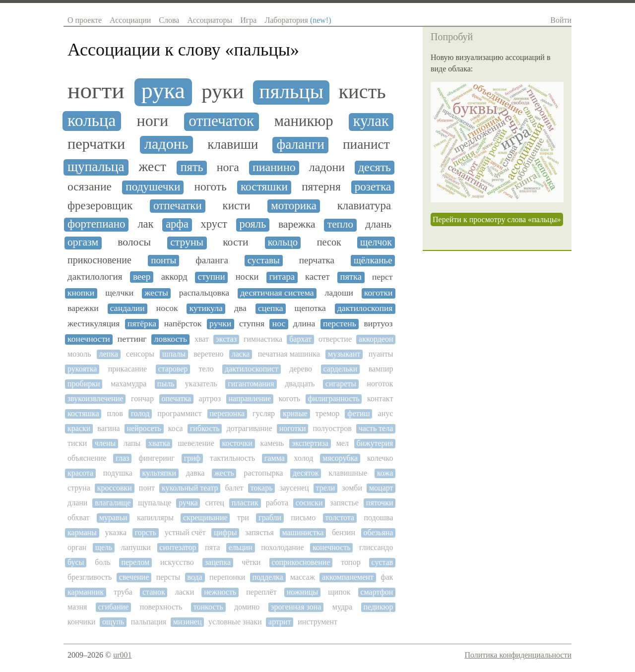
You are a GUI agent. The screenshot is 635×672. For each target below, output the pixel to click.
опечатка (176, 398)
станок (154, 592)
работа (277, 503)
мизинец (188, 622)
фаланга (212, 260)
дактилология (95, 276)
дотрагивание (250, 428)
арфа (177, 224)
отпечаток (221, 121)
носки (247, 277)
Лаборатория (298, 20)
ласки (185, 592)
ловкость (171, 339)
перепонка (227, 413)
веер (142, 276)
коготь (289, 398)
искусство (177, 562)
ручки (220, 324)
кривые (295, 413)
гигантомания (251, 384)
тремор (327, 413)
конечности (89, 339)
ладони (327, 167)
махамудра (128, 384)
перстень (340, 324)
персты (168, 577)
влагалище (113, 503)
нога (228, 167)
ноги (152, 121)
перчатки (96, 144)
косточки (237, 443)
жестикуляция (94, 324)
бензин (344, 532)
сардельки (340, 369)
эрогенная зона (296, 607)
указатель (201, 384)
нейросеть (144, 428)
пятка (351, 277)
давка (195, 473)
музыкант (344, 354)
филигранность (333, 398)
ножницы (303, 592)
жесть (224, 473)
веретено (208, 354)
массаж (303, 577)
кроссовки (115, 488)
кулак (371, 121)
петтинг (132, 339)
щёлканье (373, 260)
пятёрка (142, 324)
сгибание (114, 607)
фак (387, 577)
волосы (134, 242)
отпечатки (178, 206)
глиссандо (376, 547)
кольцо (283, 242)
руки (222, 91)
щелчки (119, 293)
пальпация (149, 622)
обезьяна (379, 532)
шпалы (174, 354)
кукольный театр (190, 488)
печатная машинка (289, 354)
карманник (86, 592)
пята (212, 547)
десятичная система (277, 293)
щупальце (155, 503)
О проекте (85, 20)
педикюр (379, 607)
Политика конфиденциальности (518, 655)
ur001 (122, 655)
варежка (297, 224)
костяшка (83, 413)
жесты (156, 293)
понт (147, 488)
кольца (92, 120)
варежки (83, 308)
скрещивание (205, 518)
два (240, 308)
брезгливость (90, 577)
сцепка (271, 308)
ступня (252, 324)
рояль (253, 224)
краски (79, 428)
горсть (146, 532)
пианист (366, 144)
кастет (317, 277)
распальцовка (204, 293)
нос (279, 324)
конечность (332, 547)
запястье (344, 503)
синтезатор (178, 547)
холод (304, 458)
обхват (79, 518)
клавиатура (364, 206)
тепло (340, 224)
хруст (214, 224)
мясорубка (340, 458)
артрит (280, 622)
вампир (381, 369)
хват (202, 339)
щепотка (310, 308)
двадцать (300, 384)
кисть (362, 92)
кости (235, 242)
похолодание (282, 547)
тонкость (208, 607)
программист (179, 413)
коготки (379, 293)
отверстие (335, 339)
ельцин (241, 547)
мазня (77, 607)
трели (326, 488)
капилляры (155, 518)
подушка (118, 473)
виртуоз (378, 324)
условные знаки (235, 622)
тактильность (232, 458)
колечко (380, 458)
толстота (340, 518)
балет (234, 488)
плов (115, 413)
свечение (134, 577)
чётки (251, 562)
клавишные (348, 473)
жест (152, 167)
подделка (268, 577)
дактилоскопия (365, 308)
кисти (236, 206)
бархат (300, 339)
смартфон (377, 592)
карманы (82, 532)
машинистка (303, 532)
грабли (270, 518)
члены (105, 443)
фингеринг (157, 458)
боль (102, 562)
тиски (77, 443)
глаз (122, 458)
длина (304, 324)
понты (163, 260)
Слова (169, 20)
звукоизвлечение (95, 398)
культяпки (159, 473)
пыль (166, 384)
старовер (173, 369)
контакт (380, 398)
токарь (262, 488)
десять (375, 167)
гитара (282, 277)
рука (163, 91)
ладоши (339, 293)
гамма (275, 458)
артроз (210, 398)
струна (79, 488)
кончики (81, 622)
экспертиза (310, 443)
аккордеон (376, 339)
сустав (382, 562)
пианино (274, 167)
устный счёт (185, 532)
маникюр (304, 121)
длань (378, 224)
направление (250, 398)
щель (104, 547)
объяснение (87, 458)
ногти (96, 90)
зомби (352, 488)
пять (192, 167)
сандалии (127, 308)
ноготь (211, 187)
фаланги (301, 144)
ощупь (113, 622)
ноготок (380, 384)
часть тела (376, 428)
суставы (264, 260)
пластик (245, 503)
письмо (304, 518)
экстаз (226, 339)
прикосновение (99, 260)
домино (247, 607)
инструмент (317, 622)
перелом (135, 562)
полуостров (332, 428)
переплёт (261, 592)
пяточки (380, 503)
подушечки (153, 187)
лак (145, 224)
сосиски (309, 503)
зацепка (218, 562)
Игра (248, 20)
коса (176, 428)
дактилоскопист (252, 369)
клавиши (233, 144)
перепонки (227, 577)
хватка (159, 443)
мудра (342, 607)
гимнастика (263, 339)
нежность (220, 592)
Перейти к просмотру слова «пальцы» (497, 219)
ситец (215, 503)
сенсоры (140, 354)
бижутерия (375, 443)
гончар (142, 398)
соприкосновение (301, 562)
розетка (373, 187)
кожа (385, 473)
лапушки (136, 547)
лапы (132, 443)
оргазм (83, 242)
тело (206, 369)
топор (350, 562)
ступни (212, 277)
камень (272, 443)
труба (123, 592)
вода (194, 577)
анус (386, 413)
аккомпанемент (348, 577)
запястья (259, 532)
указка (116, 532)
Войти (561, 20)
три (243, 518)
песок (329, 242)
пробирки (84, 384)
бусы (76, 562)
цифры (225, 532)
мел (343, 443)
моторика (294, 206)
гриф (192, 458)
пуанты (381, 354)
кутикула (206, 308)
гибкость (205, 428)
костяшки (264, 187)
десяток (306, 473)
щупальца (96, 167)
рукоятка (82, 369)
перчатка (317, 260)
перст (382, 277)
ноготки (293, 428)
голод (140, 413)
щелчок (376, 242)
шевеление (196, 443)
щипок (339, 592)
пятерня (321, 187)
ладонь (166, 144)
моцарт (381, 488)
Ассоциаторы (210, 20)
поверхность (161, 607)
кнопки (81, 293)
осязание (90, 187)
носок (167, 308)
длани (77, 503)
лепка (109, 354)
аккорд (174, 277)
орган (77, 547)
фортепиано (96, 224)
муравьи (113, 518)
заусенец (294, 488)
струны (187, 242)
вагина (108, 428)
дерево (301, 369)
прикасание (127, 369)
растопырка (263, 473)
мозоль (79, 354)
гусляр (264, 413)
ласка (241, 354)
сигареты (341, 384)
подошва (378, 518)
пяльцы (292, 92)
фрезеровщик (100, 206)
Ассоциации (130, 20)
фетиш (358, 413)
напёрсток (183, 324)
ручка (188, 503)
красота (80, 473)
